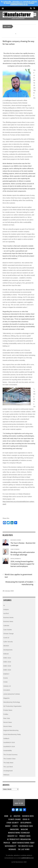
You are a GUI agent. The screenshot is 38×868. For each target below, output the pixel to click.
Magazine (6, 698)
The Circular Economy (10, 755)
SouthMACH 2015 (9, 742)
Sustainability (8, 750)
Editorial (6, 654)
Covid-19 (6, 638)
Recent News (8, 722)
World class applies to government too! (17, 576)
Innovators (7, 690)
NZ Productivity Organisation (12, 706)
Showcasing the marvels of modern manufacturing (20, 583)
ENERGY (6, 674)
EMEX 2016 (7, 662)
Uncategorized (8, 771)
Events (6, 678)
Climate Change (8, 634)
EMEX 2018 (7, 666)
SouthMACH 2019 (9, 746)
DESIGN (6, 646)
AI (4, 605)
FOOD (5, 682)
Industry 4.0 (7, 686)
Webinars (6, 775)
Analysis (6, 609)
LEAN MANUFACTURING (12, 694)
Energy (8, 826)
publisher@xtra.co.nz (19, 4)
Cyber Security (8, 642)
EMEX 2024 (7, 670)
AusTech (6, 613)
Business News (16, 540)
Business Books (8, 617)
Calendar (6, 626)
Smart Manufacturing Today (12, 734)
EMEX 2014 (7, 658)
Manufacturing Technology (12, 702)
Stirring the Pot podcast (12, 110)
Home (6, 816)
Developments (16, 559)
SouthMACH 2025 (26, 826)
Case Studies (15, 549)
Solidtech (6, 738)
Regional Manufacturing (11, 730)
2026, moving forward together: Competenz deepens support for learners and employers (22, 564)
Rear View (7, 718)
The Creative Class (9, 759)
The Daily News (8, 763)
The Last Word (8, 767)
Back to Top (19, 803)
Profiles (6, 714)
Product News (8, 710)
